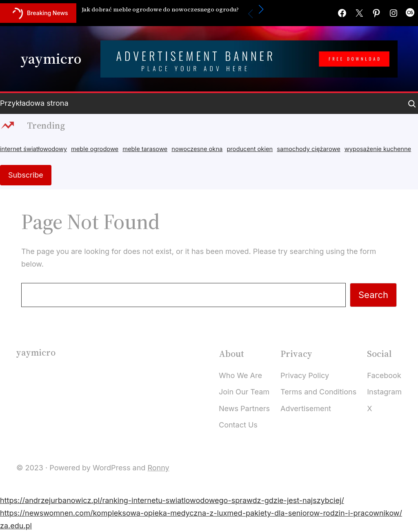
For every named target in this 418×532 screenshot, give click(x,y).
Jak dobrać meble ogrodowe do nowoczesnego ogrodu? (160, 9)
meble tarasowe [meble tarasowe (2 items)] (145, 149)
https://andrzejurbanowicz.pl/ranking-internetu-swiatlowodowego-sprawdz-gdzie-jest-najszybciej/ (172, 500)
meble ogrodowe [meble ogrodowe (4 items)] (95, 149)
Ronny (158, 468)
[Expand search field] (412, 104)
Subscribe (26, 175)
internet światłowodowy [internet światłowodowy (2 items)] (33, 149)
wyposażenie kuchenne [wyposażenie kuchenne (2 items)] (378, 149)
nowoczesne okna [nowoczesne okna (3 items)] (197, 149)
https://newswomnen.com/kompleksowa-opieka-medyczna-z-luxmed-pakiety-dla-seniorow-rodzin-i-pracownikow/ (201, 513)
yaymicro (51, 59)
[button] (261, 9)
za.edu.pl (16, 526)
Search (373, 295)
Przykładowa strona (34, 103)
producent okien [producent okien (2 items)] (250, 149)
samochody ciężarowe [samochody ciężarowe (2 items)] (308, 149)
